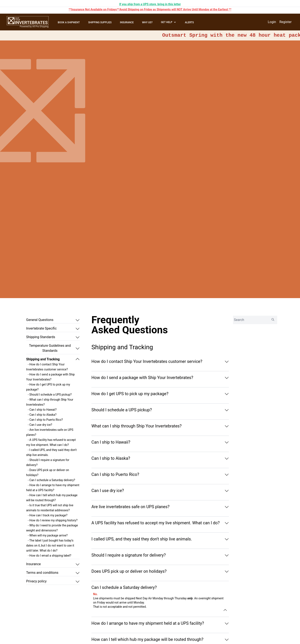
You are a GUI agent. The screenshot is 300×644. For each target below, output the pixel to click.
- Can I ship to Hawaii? (42, 410)
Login (272, 22)
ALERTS (189, 22)
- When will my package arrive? (48, 535)
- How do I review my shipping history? (53, 520)
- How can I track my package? (48, 515)
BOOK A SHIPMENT (69, 22)
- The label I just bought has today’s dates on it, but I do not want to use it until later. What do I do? (50, 545)
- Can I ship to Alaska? (42, 415)
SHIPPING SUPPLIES (100, 22)
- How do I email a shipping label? (49, 556)
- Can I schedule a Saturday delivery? (51, 480)
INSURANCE (127, 22)
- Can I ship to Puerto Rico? (45, 420)
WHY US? (147, 22)
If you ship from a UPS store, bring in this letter (150, 4)
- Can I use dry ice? (40, 425)
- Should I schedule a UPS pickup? (50, 395)
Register (285, 22)
